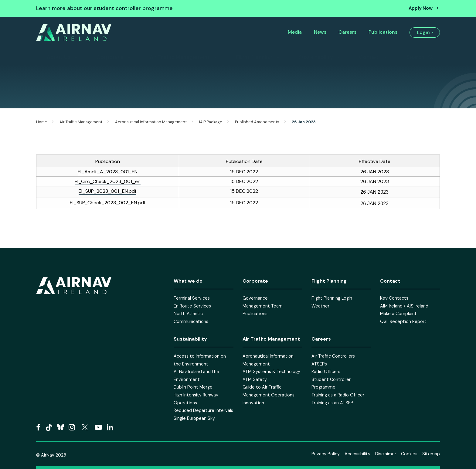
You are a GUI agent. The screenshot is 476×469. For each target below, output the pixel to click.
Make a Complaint (398, 314)
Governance (255, 298)
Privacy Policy (326, 454)
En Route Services (192, 306)
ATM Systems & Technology (271, 372)
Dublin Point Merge (193, 387)
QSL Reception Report (403, 321)
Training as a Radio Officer (338, 395)
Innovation (253, 403)
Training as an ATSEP (332, 403)
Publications (383, 32)
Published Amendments (257, 122)
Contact (370, 57)
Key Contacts (394, 298)
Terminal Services (192, 298)
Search (415, 57)
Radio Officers (326, 372)
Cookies (409, 454)
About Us (59, 57)
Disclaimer (386, 454)
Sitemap (431, 454)
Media (295, 32)
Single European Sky (194, 418)
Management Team (263, 306)
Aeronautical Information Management (151, 122)
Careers (347, 32)
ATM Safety (255, 379)
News (320, 32)
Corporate (110, 57)
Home (42, 122)
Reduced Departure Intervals (203, 410)
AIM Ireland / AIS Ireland (404, 306)
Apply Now (421, 8)
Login (423, 32)
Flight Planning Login (332, 298)
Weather (320, 306)
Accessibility (357, 454)
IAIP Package (211, 122)
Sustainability (316, 57)
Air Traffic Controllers (333, 356)
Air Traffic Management (180, 57)
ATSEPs (319, 364)
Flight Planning (254, 57)
